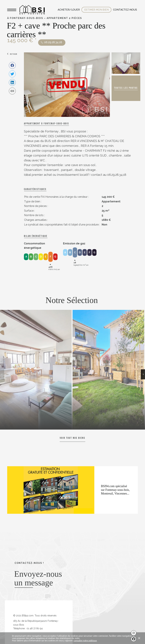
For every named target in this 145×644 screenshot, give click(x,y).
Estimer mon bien (96, 10)
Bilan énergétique (36, 236)
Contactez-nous (125, 10)
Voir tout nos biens (72, 438)
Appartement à (46, 124)
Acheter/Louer (69, 10)
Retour (14, 54)
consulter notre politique (85, 641)
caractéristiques (35, 189)
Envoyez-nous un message (38, 578)
